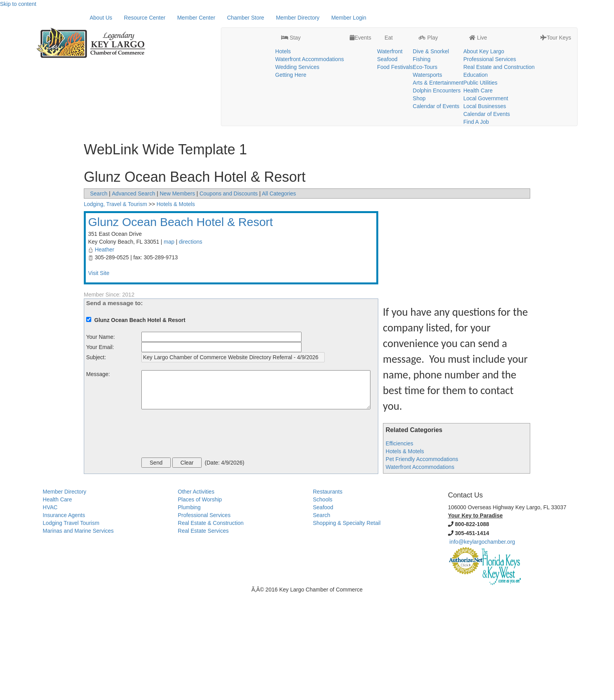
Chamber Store (246, 124)
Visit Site (99, 380)
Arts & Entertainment (438, 63)
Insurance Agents (64, 622)
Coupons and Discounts (228, 300)
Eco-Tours (425, 47)
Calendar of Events (436, 87)
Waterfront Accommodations (310, 40)
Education (475, 55)
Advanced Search (134, 300)
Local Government (486, 79)
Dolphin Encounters (437, 71)
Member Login (349, 124)
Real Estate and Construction (499, 47)
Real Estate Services (203, 637)
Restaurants (328, 598)
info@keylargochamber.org (482, 648)
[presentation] (201, 541)
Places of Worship (200, 606)
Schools (323, 606)
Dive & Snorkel (431, 32)
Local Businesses (485, 87)
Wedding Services (297, 47)
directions (191, 348)
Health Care (478, 71)
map (169, 348)
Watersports (427, 55)
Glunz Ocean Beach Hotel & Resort (181, 328)
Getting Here (291, 55)
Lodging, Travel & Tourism (116, 311)
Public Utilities (480, 63)
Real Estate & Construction (211, 629)
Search (99, 300)
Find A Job (476, 102)
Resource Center (145, 124)
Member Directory (298, 124)
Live (478, 18)
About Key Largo (484, 32)
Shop (419, 79)
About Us (101, 124)
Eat (388, 18)
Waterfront (390, 32)
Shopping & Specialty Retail (347, 629)
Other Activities (196, 598)
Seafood (387, 40)
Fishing (422, 40)
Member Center (196, 124)
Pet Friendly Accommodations (422, 566)
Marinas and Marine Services (78, 637)
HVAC (50, 614)
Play (428, 18)
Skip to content (18, 4)
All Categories (279, 300)
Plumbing (189, 614)
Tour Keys (556, 18)
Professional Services (490, 40)
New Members (177, 300)
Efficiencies (400, 550)
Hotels (283, 32)
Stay (291, 18)
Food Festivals (395, 47)
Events (360, 18)
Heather (105, 356)
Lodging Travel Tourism (71, 629)
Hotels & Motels (405, 558)
